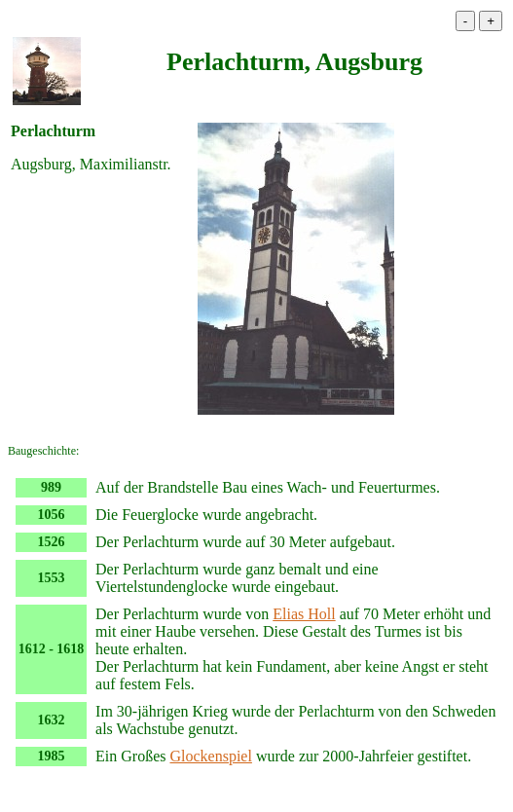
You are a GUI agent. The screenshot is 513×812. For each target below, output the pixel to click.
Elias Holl (304, 614)
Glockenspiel (210, 756)
